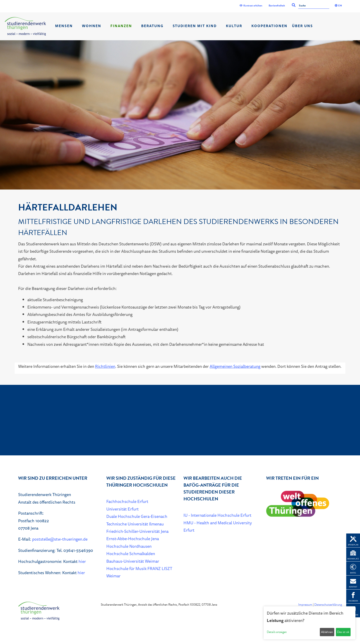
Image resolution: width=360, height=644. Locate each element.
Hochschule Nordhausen (129, 546)
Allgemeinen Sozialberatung (235, 366)
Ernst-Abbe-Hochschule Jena (133, 539)
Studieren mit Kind (195, 26)
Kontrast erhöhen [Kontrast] (251, 6)
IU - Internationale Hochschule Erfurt (217, 515)
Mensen (64, 26)
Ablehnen (327, 632)
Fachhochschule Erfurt (127, 501)
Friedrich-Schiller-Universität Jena (137, 531)
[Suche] (314, 6)
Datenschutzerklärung (328, 605)
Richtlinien (105, 366)
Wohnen (92, 26)
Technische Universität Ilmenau (135, 524)
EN (338, 6)
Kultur (234, 26)
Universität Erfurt (122, 509)
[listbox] (180, 115)
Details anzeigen (277, 632)
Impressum (305, 605)
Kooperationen (269, 26)
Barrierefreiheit (277, 6)
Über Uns (302, 26)
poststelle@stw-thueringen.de (60, 539)
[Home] (25, 26)
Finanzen (121, 26)
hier (82, 561)
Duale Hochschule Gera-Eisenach (137, 516)
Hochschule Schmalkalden (131, 553)
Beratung (152, 26)
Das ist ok (343, 632)
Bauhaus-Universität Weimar (133, 561)
